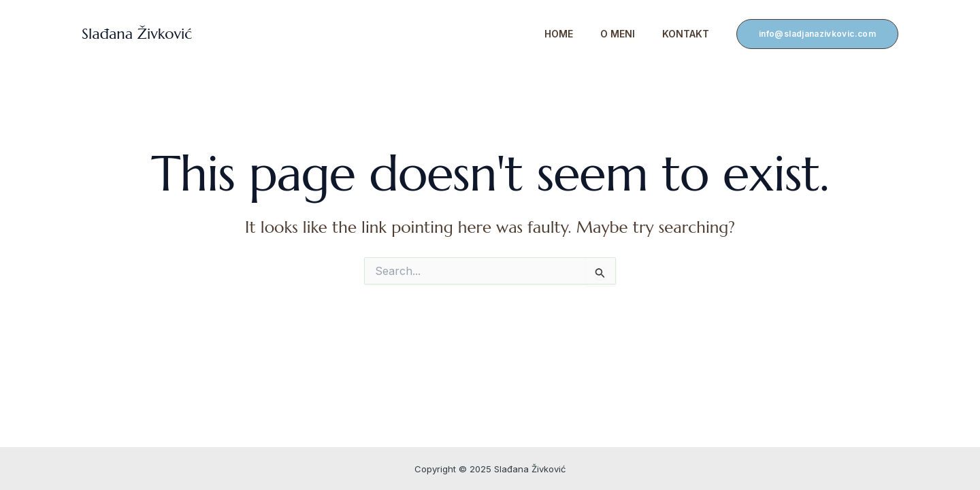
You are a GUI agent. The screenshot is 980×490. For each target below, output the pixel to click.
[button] (817, 34)
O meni (618, 34)
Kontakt (686, 34)
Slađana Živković (137, 34)
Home (559, 34)
